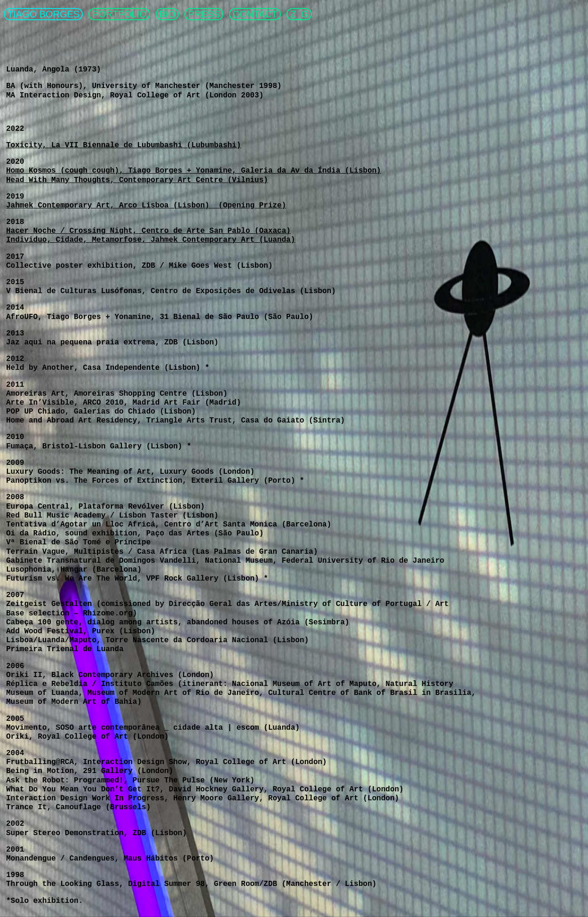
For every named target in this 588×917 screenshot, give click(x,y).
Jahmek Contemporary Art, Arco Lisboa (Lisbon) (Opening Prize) (146, 206)
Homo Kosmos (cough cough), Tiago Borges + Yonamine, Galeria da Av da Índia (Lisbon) (194, 171)
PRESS (204, 14)
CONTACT (255, 14)
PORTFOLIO (119, 14)
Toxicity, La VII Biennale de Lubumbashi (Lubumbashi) (123, 145)
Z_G (299, 14)
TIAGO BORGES (44, 14)
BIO (167, 14)
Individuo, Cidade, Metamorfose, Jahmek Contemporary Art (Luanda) (151, 240)
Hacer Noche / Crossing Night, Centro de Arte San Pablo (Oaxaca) (148, 231)
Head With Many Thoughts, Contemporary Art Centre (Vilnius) (137, 180)
